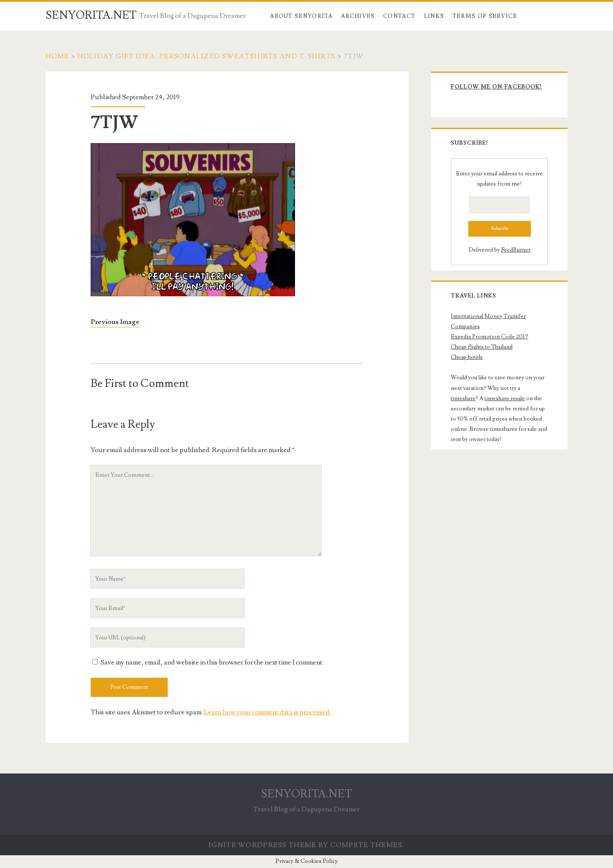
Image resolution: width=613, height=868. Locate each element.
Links (434, 16)
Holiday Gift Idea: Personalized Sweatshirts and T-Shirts (207, 56)
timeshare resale (505, 398)
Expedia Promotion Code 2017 (490, 337)
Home (57, 56)
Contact (399, 16)
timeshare (463, 398)
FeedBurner (516, 250)
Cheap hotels (467, 357)
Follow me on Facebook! (496, 87)
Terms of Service (485, 16)
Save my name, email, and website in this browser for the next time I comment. (212, 662)
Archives (358, 16)
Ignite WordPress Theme (262, 845)
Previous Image (115, 322)
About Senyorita (301, 16)
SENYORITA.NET (91, 15)
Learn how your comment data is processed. (267, 712)
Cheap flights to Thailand (482, 347)
